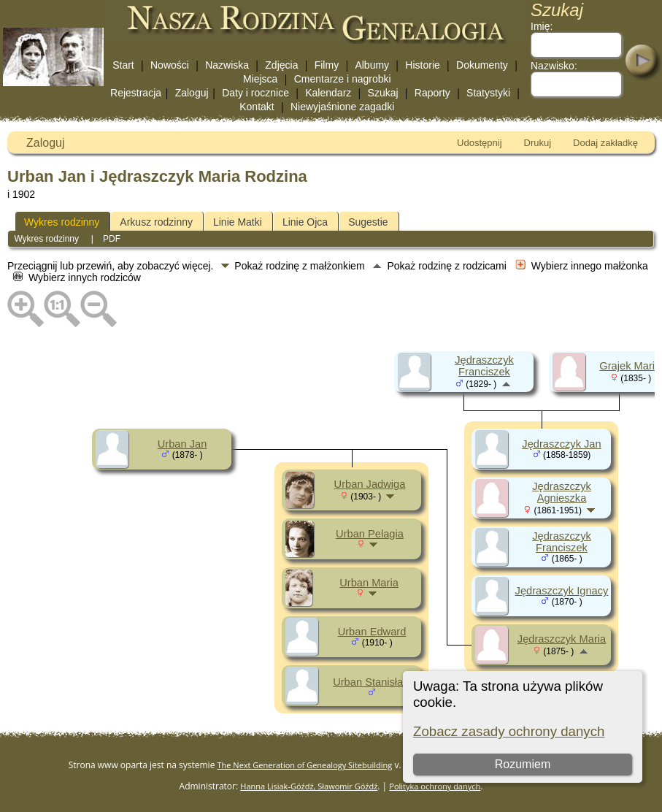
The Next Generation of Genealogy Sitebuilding (305, 765)
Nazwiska (227, 65)
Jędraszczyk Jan (561, 444)
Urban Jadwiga (370, 484)
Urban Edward (372, 632)
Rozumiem (523, 764)
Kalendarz (328, 93)
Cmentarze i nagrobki (343, 79)
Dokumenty (482, 65)
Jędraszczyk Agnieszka (562, 492)
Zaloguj (192, 93)
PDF (112, 239)
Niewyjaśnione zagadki (342, 107)
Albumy (372, 65)
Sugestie (368, 222)
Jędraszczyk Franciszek (484, 366)
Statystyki (488, 93)
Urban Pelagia (370, 534)
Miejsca (260, 79)
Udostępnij (479, 143)
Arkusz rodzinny (156, 222)
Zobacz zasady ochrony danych (509, 731)
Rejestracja (136, 93)
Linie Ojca (305, 222)
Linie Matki (238, 222)
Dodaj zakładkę (605, 143)
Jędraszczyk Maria (562, 639)
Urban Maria (369, 583)
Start (123, 65)
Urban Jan (182, 444)
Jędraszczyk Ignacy (562, 591)
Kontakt (257, 107)
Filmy (327, 65)
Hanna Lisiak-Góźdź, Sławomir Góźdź (309, 786)
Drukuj (538, 143)
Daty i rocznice (255, 93)
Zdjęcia (281, 65)
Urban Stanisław (372, 682)
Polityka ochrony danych (435, 786)
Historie (422, 65)
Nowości (170, 65)
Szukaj (383, 93)
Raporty (432, 93)
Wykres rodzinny (62, 222)
